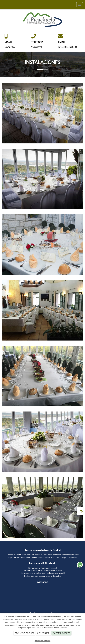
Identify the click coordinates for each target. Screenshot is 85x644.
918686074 (37, 47)
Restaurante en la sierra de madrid (42, 568)
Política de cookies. (42, 641)
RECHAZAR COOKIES (24, 633)
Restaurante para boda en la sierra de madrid (43, 576)
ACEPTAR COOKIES (62, 633)
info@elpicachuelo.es (67, 47)
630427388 (10, 47)
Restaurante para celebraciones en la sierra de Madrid (42, 573)
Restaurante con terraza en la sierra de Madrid (43, 571)
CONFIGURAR (43, 633)
